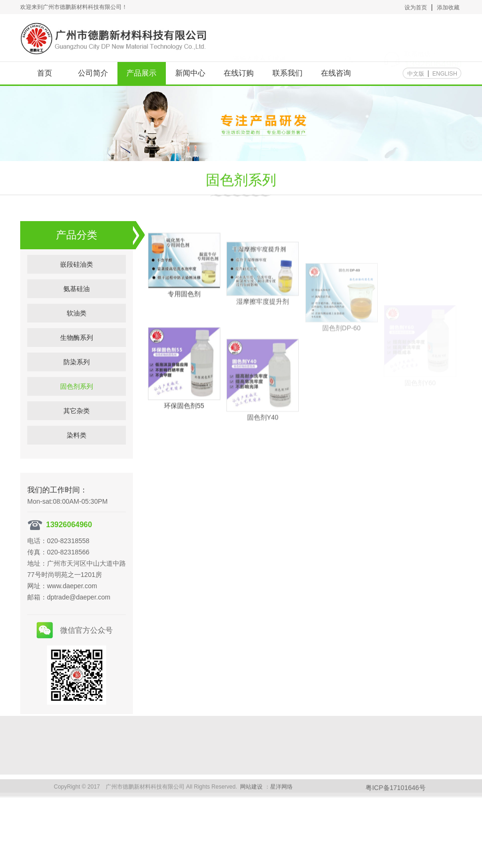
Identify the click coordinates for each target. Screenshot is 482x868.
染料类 (77, 452)
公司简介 (93, 73)
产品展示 (141, 73)
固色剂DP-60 (342, 358)
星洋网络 (281, 791)
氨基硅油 (77, 306)
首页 (45, 73)
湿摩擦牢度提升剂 (263, 321)
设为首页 (416, 8)
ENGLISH (445, 74)
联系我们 (288, 73)
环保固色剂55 (184, 420)
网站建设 (251, 791)
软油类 (77, 330)
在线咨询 (336, 73)
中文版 (416, 74)
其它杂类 (77, 428)
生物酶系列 (77, 354)
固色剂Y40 (263, 441)
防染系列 (77, 379)
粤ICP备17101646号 (396, 792)
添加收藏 (448, 8)
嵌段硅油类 (77, 281)
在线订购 (239, 73)
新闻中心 (190, 73)
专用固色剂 (184, 307)
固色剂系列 (241, 182)
